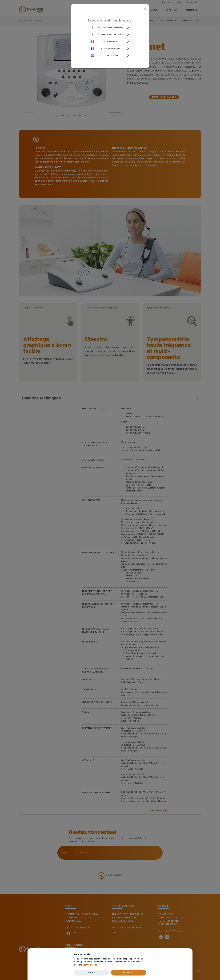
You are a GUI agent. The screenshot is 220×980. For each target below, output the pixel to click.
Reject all (92, 972)
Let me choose (90, 965)
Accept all (128, 972)
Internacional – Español (108, 34)
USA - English (105, 55)
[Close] (145, 8)
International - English (107, 27)
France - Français (106, 48)
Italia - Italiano (105, 41)
